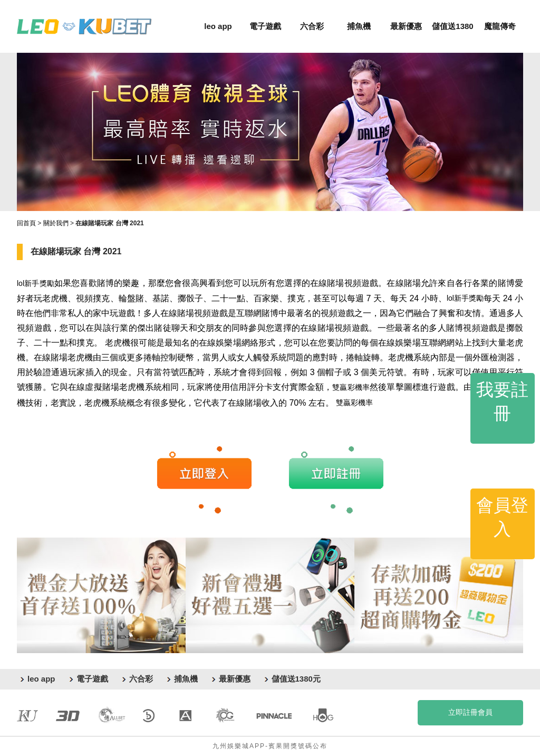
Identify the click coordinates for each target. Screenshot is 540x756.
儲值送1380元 (296, 679)
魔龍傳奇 (500, 26)
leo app (218, 26)
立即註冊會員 (470, 712)
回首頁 (26, 223)
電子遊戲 (265, 26)
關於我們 (56, 223)
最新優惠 (406, 26)
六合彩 (312, 26)
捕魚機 (359, 26)
